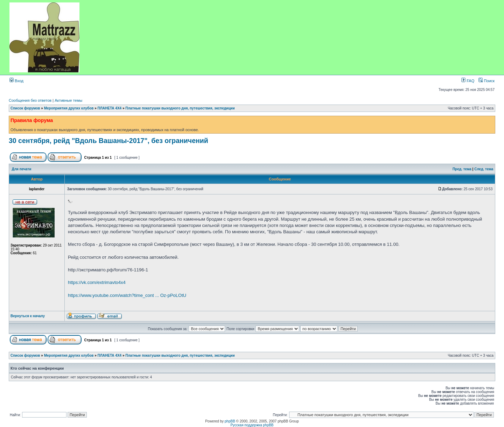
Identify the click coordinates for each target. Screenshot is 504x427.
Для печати (22, 169)
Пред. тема (462, 169)
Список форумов (25, 108)
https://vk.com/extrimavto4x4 (97, 282)
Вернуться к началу (28, 316)
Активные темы (68, 100)
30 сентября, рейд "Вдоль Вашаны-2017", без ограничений (108, 141)
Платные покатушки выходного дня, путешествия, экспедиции (180, 108)
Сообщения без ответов (30, 100)
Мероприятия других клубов (69, 108)
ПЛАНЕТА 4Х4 (110, 108)
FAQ (468, 81)
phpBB (230, 421)
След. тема (484, 169)
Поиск (486, 81)
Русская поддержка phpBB (252, 425)
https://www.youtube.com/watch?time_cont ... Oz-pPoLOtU (127, 295)
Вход (16, 81)
